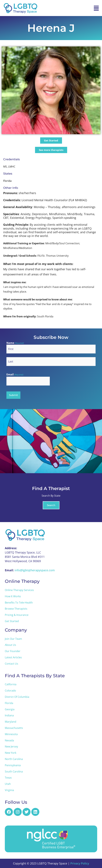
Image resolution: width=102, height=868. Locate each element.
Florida (9, 703)
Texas (8, 778)
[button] (96, 8)
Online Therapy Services (19, 590)
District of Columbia (17, 697)
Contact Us (11, 664)
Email (15, 375)
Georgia (10, 709)
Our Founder (13, 651)
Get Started (12, 621)
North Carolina (14, 759)
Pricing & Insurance (17, 615)
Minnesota (11, 734)
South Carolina (14, 772)
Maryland (11, 722)
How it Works (13, 596)
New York (11, 753)
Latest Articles (13, 657)
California (11, 684)
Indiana (9, 715)
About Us (10, 645)
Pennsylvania (13, 765)
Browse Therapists (16, 609)
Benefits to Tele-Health (19, 603)
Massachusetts (14, 728)
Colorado (10, 691)
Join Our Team (13, 639)
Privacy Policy (80, 863)
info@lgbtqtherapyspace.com (35, 570)
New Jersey (11, 746)
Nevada (9, 740)
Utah (8, 784)
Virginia (9, 790)
